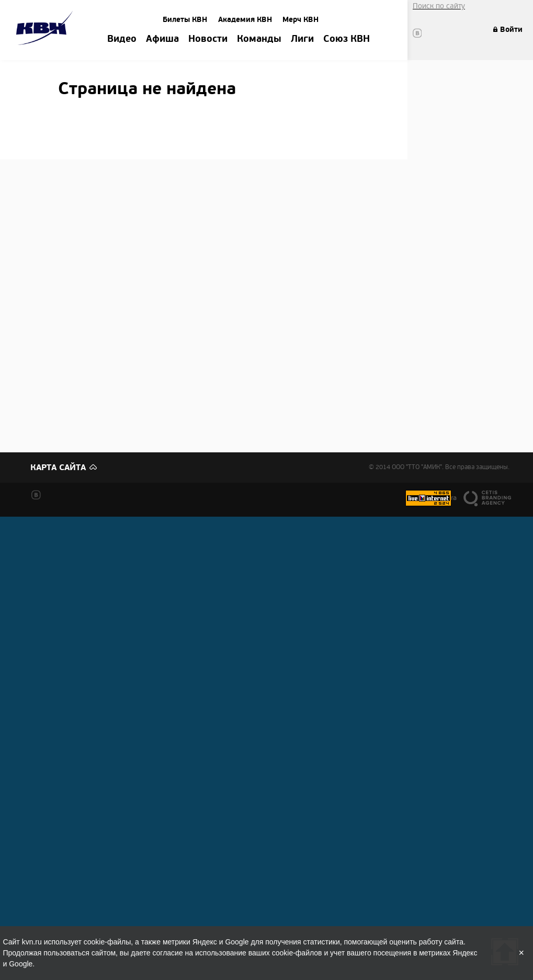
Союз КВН (347, 39)
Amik (46, 30)
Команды (259, 39)
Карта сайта (58, 468)
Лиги (302, 39)
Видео (122, 39)
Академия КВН (245, 20)
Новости (208, 39)
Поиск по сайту (439, 6)
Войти (511, 30)
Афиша (162, 39)
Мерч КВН (300, 20)
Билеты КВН (185, 20)
